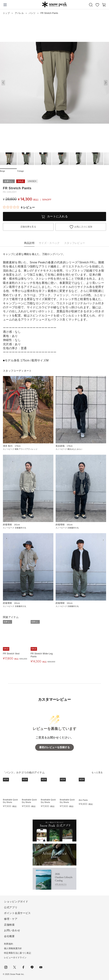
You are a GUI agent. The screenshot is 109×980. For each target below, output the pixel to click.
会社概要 (9, 936)
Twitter (15, 967)
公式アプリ (11, 907)
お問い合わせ (12, 930)
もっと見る (97, 772)
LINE (32, 967)
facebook (23, 967)
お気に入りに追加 (83, 227)
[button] (106, 83)
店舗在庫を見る (28, 227)
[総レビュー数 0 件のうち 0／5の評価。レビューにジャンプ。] (19, 207)
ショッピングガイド (16, 902)
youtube (41, 967)
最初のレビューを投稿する (54, 747)
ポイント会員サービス (17, 913)
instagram (6, 967)
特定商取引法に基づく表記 (17, 953)
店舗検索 (9, 925)
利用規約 (8, 944)
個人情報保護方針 (13, 948)
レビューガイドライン (15, 958)
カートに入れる (57, 216)
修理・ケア (11, 919)
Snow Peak (54, 4)
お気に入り (97, 5)
